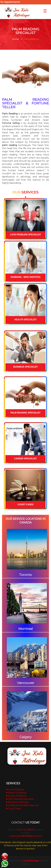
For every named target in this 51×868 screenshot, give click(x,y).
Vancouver (26, 683)
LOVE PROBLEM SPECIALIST (26, 235)
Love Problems (16, 790)
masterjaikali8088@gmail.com (26, 836)
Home (15, 39)
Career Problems (17, 796)
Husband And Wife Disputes (23, 805)
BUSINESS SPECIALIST (25, 367)
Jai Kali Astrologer (31, 861)
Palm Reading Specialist (21, 799)
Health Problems (17, 793)
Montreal (26, 629)
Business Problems (18, 802)
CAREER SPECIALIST (25, 459)
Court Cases (14, 808)
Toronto (26, 575)
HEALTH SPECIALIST (25, 320)
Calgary (26, 737)
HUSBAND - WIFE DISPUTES (26, 277)
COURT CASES (25, 504)
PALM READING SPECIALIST (26, 413)
